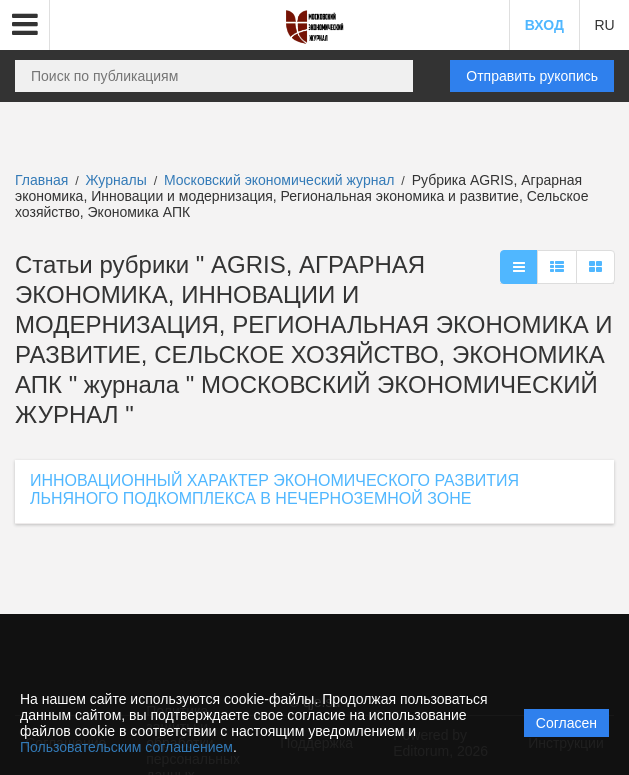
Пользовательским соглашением (126, 747)
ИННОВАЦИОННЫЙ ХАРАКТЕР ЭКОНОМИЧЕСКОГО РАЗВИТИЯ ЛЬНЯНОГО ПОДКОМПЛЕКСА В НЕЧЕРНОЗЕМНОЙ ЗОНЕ (274, 489)
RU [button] (604, 25)
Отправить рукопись (532, 76)
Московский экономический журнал (281, 180)
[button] (25, 25)
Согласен (566, 723)
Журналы (116, 180)
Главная (41, 180)
